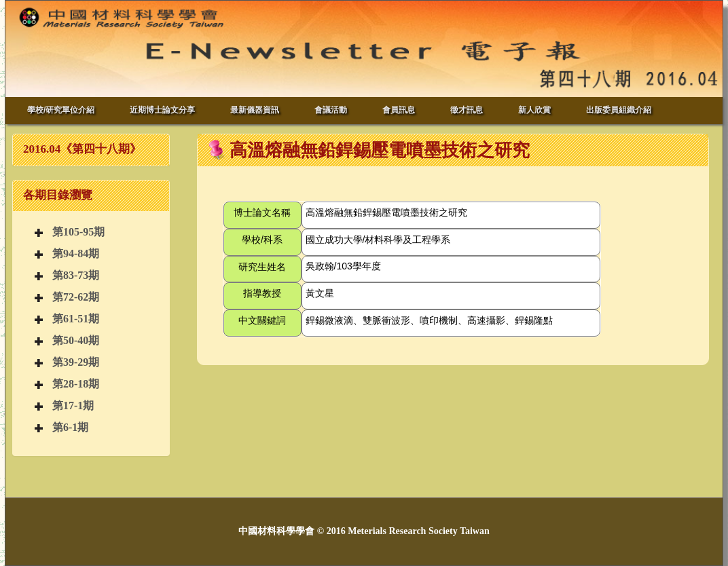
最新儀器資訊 (255, 110)
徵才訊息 (467, 110)
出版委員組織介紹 (619, 110)
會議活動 (331, 110)
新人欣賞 (534, 110)
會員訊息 (399, 110)
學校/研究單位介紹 (61, 110)
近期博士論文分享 (162, 110)
